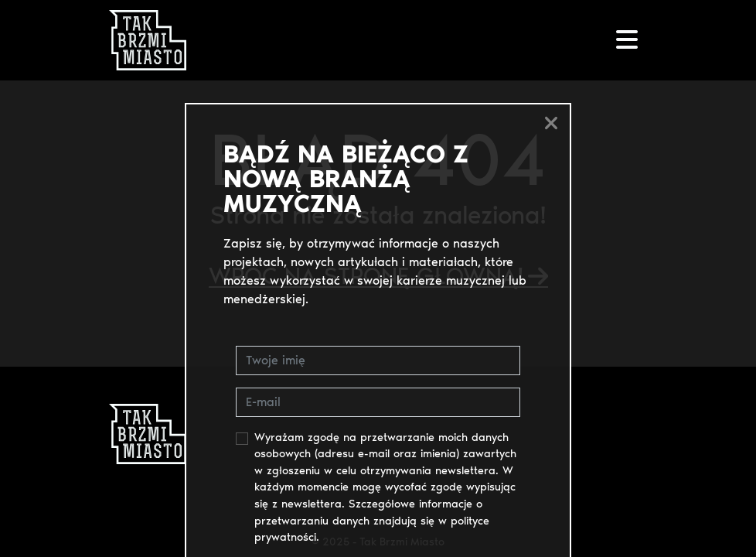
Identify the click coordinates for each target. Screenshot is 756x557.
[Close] (551, 123)
